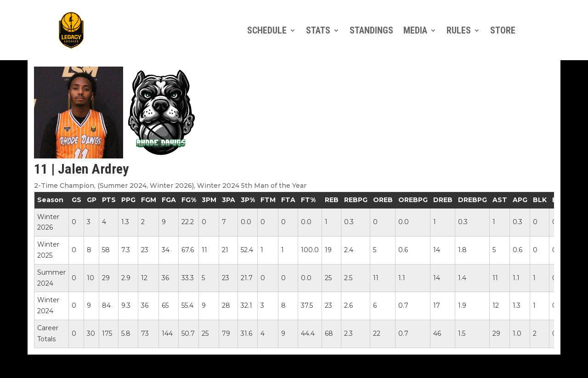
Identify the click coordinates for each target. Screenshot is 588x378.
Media (415, 30)
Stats (318, 30)
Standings (371, 30)
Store (503, 30)
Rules (459, 30)
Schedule (267, 30)
